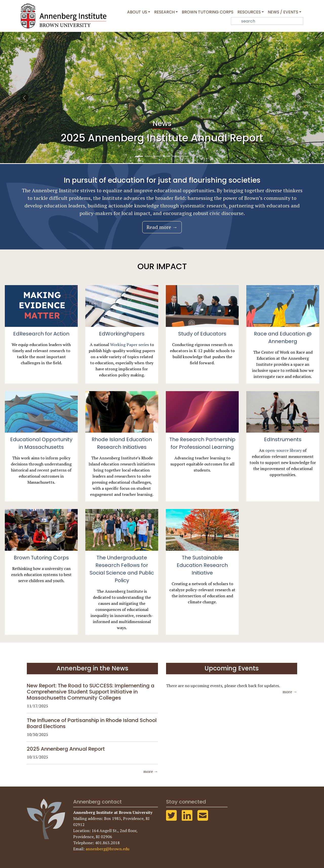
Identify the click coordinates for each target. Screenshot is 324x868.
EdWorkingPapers (122, 334)
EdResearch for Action (41, 334)
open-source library (283, 450)
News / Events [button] (283, 12)
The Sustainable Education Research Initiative (202, 565)
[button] (24, 98)
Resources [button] (249, 12)
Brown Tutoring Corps (208, 12)
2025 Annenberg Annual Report (66, 749)
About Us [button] (137, 12)
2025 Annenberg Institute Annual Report (162, 138)
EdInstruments (283, 439)
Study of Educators (202, 334)
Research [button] (164, 12)
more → (151, 771)
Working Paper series (129, 345)
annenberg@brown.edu (107, 849)
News (162, 124)
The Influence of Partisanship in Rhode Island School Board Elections (92, 723)
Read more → (162, 227)
